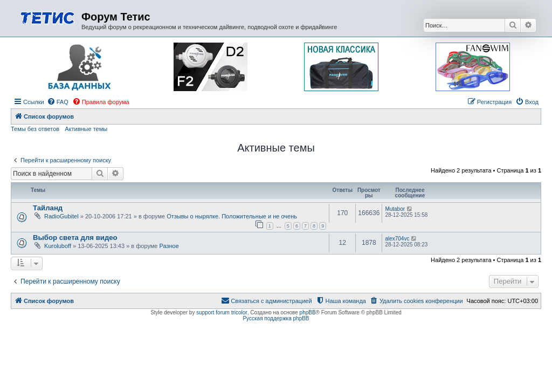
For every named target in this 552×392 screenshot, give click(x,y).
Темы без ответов (35, 129)
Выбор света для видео (75, 238)
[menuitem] (58, 102)
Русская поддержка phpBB (276, 318)
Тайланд (48, 208)
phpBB (308, 312)
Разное (169, 246)
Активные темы (86, 129)
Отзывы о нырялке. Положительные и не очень (232, 216)
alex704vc (397, 239)
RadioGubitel (61, 216)
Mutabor (395, 209)
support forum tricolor (222, 312)
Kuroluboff (58, 246)
